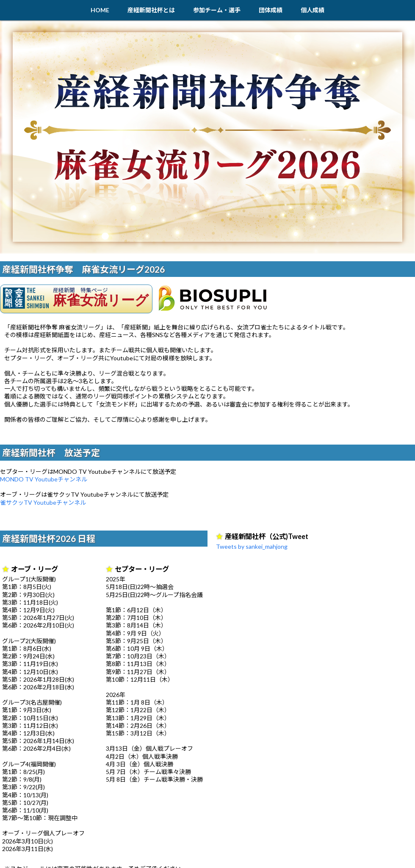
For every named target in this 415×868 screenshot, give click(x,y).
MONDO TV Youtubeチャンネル (44, 479)
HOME (100, 10)
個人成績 (313, 10)
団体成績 (271, 10)
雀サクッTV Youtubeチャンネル (43, 502)
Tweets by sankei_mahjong (252, 546)
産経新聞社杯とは (151, 10)
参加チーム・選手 (217, 10)
